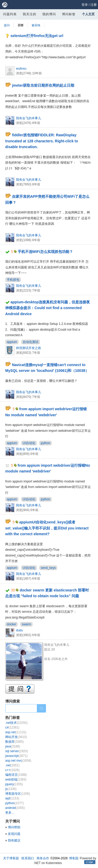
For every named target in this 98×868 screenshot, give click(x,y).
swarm (26, 624)
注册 (94, 5)
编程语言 (16, 775)
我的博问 (49, 14)
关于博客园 (11, 858)
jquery (14, 784)
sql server (17, 751)
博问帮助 (14, 827)
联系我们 (28, 858)
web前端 (16, 779)
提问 (7, 25)
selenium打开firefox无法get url (37, 36)
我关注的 (30, 14)
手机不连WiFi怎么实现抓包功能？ (45, 252)
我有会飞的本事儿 (28, 118)
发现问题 (14, 834)
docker (11, 624)
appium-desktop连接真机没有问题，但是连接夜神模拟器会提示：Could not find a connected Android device (48, 308)
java (13, 746)
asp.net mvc (18, 761)
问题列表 (10, 14)
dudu (19, 630)
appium (12, 342)
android (15, 808)
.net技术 (16, 723)
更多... (10, 813)
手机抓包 (13, 280)
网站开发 (16, 737)
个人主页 (88, 14)
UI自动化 (29, 443)
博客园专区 (18, 794)
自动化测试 (31, 342)
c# (12, 727)
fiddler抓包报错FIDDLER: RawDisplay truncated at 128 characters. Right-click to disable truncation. (42, 141)
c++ (12, 770)
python (45, 443)
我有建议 (14, 840)
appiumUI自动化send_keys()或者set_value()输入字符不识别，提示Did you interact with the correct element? (47, 528)
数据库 (15, 742)
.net (12, 765)
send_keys (48, 568)
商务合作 (43, 858)
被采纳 (36, 25)
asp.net (16, 732)
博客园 (74, 858)
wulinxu (21, 69)
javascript (16, 756)
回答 (21, 25)
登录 (85, 5)
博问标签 (69, 14)
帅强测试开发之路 (28, 348)
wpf (12, 798)
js (11, 789)
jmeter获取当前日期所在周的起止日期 (43, 85)
